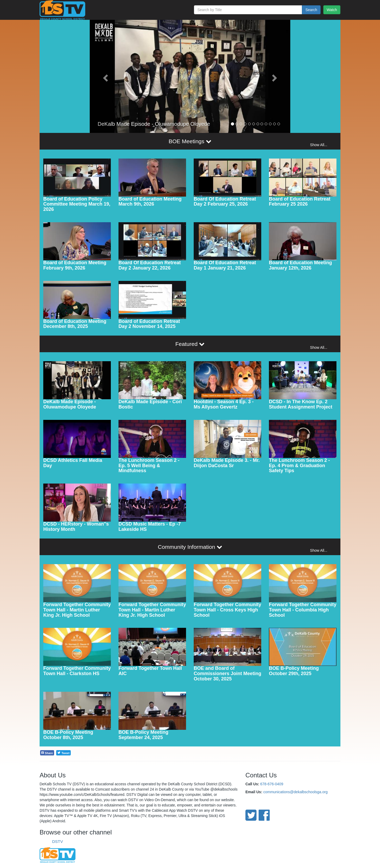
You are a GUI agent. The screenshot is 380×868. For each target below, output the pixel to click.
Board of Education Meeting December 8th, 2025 (75, 324)
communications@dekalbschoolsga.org (296, 792)
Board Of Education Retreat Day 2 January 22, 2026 (150, 265)
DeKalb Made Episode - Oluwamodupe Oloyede (70, 404)
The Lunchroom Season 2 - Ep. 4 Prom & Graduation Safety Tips (299, 466)
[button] (105, 76)
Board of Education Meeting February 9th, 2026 (75, 265)
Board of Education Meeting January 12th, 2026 (300, 265)
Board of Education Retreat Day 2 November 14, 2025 (149, 324)
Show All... (319, 145)
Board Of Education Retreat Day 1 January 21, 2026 (225, 265)
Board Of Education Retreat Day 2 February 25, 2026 (225, 202)
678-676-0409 (272, 784)
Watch (332, 10)
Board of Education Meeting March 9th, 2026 (150, 202)
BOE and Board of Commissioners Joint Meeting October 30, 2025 (227, 674)
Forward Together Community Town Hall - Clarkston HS (77, 671)
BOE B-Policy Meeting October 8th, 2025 (68, 735)
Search (311, 10)
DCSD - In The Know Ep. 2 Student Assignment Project (301, 404)
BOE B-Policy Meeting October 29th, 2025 (294, 671)
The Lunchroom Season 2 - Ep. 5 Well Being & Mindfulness (149, 466)
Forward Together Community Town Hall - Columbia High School (303, 610)
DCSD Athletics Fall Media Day (73, 463)
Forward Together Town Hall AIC (150, 671)
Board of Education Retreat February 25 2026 (300, 202)
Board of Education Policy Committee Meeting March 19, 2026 (77, 204)
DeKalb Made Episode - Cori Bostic (150, 404)
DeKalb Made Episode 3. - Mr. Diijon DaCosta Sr (227, 463)
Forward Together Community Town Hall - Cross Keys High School (227, 610)
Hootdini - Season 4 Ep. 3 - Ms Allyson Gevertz (224, 404)
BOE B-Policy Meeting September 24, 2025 (143, 735)
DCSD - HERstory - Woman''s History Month (76, 527)
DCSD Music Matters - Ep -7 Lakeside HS (150, 527)
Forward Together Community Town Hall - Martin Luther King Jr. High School (77, 610)
